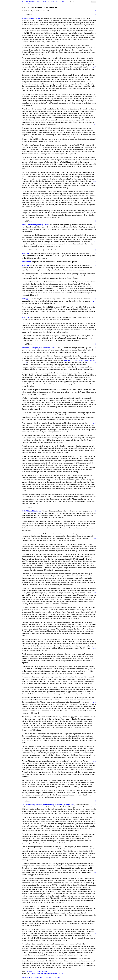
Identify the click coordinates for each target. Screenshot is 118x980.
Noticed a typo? (27, 977)
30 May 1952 (60, 2)
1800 (95, 67)
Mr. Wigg (25, 299)
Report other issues (41, 977)
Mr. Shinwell (26, 262)
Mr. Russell (26, 254)
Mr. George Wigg (28, 18)
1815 (95, 934)
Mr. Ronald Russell (29, 225)
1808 (95, 538)
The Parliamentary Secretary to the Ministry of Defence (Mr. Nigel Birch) (48, 805)
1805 (95, 363)
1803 (95, 242)
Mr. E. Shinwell (27, 511)
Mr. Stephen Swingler (30, 348)
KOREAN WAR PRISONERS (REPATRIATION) (46, 973)
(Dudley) (38, 18)
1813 (95, 819)
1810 (95, 648)
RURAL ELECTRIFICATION (37, 971)
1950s (39, 2)
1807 (95, 478)
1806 (95, 423)
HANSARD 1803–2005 (28, 2)
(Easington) (37, 511)
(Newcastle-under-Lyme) (47, 348)
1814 (95, 872)
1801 (95, 124)
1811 (95, 702)
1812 (95, 761)
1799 (95, 11)
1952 (45, 2)
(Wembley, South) (42, 225)
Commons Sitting (27, 4)
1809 (95, 593)
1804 (95, 301)
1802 (95, 181)
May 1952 (51, 2)
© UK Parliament (55, 977)
